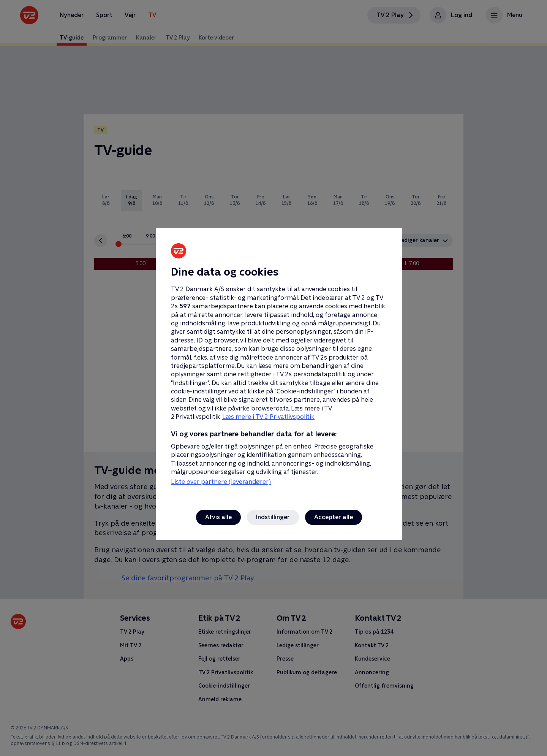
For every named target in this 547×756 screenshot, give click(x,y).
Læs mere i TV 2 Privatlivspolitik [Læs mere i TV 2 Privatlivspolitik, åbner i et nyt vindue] (268, 417)
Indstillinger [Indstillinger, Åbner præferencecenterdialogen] (273, 517)
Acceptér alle (334, 517)
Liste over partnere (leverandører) (221, 482)
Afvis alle (218, 517)
